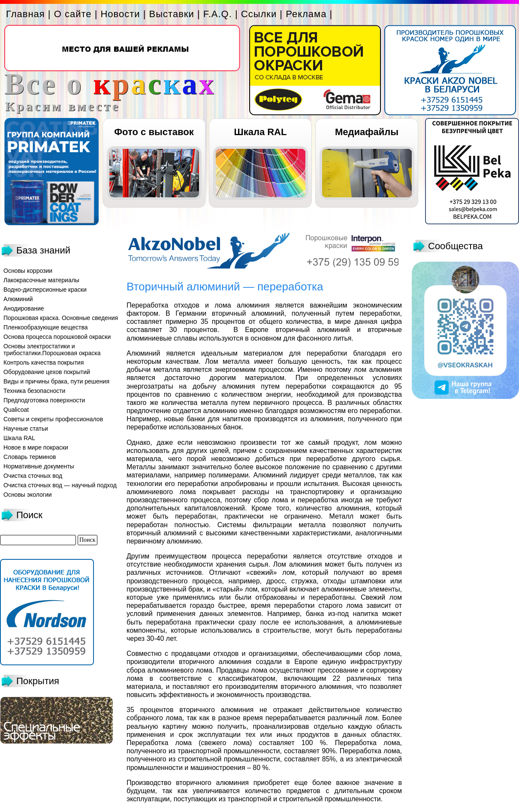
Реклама (306, 14)
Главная (26, 14)
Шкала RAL (261, 132)
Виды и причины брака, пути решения (56, 381)
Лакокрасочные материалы (41, 280)
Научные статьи (26, 429)
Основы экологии (28, 495)
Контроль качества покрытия (44, 362)
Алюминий (18, 299)
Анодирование (24, 308)
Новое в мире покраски (36, 447)
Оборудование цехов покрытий (47, 372)
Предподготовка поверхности (44, 400)
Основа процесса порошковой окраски (57, 337)
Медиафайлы (367, 132)
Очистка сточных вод (33, 476)
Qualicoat (16, 410)
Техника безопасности (34, 391)
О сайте (73, 14)
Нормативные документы (39, 466)
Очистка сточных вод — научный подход (60, 485)
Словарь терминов (30, 457)
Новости (120, 14)
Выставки (172, 14)
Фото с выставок (154, 132)
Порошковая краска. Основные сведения (61, 318)
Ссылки (259, 14)
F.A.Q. (218, 14)
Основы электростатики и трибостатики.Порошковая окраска (52, 350)
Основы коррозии (28, 271)
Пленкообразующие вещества (46, 327)
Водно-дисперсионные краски (45, 290)
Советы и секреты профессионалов (53, 419)
